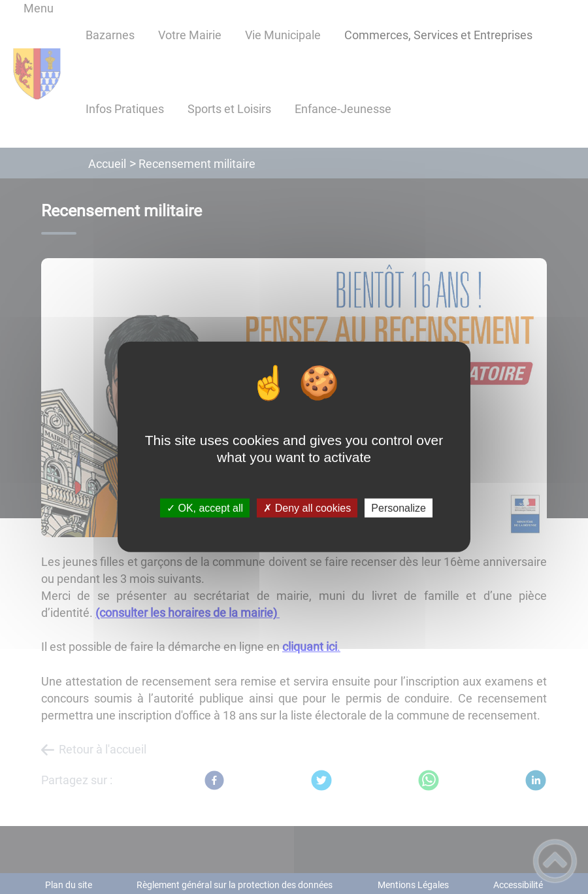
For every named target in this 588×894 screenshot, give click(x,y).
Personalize (399, 508)
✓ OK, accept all (205, 508)
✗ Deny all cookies (307, 508)
